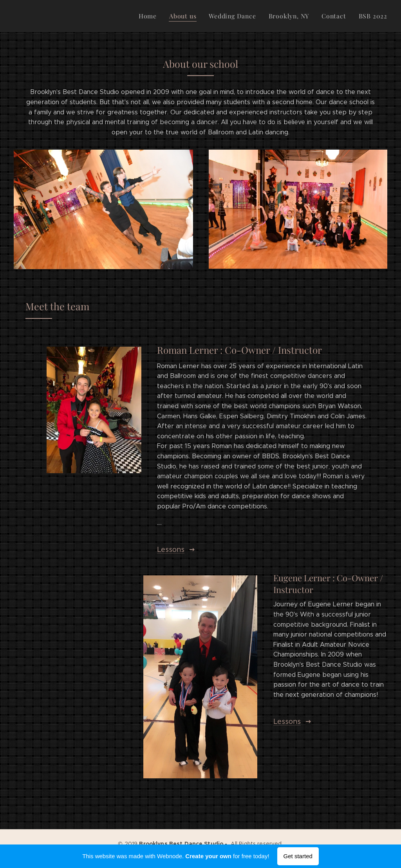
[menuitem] (157, 16)
